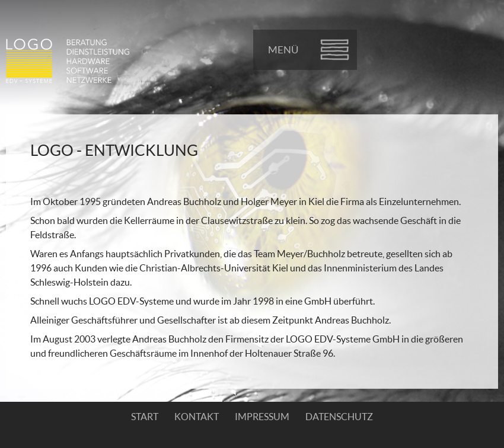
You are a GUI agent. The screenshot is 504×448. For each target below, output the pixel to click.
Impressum (262, 417)
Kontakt (197, 417)
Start (145, 417)
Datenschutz (339, 417)
